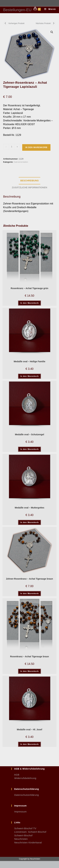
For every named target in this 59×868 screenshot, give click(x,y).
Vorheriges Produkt (16, 23)
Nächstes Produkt (43, 23)
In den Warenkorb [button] (29, 303)
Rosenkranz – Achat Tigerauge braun (29, 656)
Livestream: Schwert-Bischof (29, 832)
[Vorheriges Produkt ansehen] (5, 23)
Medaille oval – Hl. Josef (29, 730)
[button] (52, 32)
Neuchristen (20, 839)
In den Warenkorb (36, 147)
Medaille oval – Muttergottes (29, 508)
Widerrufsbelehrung (24, 778)
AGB (15, 775)
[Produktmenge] (12, 147)
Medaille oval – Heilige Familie (29, 361)
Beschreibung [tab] (29, 181)
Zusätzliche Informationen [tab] (29, 187)
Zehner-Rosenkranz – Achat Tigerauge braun (30, 579)
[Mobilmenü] (49, 9)
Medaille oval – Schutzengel (29, 434)
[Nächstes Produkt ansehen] (54, 23)
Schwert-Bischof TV (24, 828)
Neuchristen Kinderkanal (27, 842)
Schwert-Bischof (22, 835)
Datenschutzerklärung (25, 795)
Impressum (19, 812)
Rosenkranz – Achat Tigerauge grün (29, 288)
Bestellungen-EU (17, 10)
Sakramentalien (21, 162)
